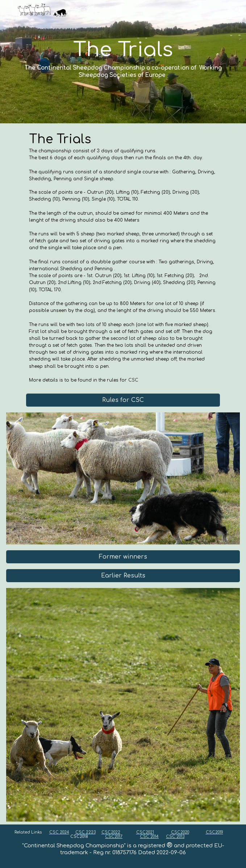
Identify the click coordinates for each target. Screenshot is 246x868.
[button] (9, 10)
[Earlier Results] (123, 576)
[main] (123, 62)
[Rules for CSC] (123, 400)
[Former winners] (123, 557)
